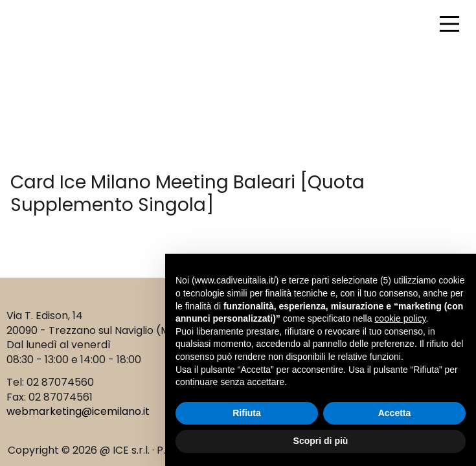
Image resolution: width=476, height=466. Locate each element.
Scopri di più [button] (321, 441)
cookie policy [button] (400, 318)
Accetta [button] (395, 413)
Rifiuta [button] (247, 413)
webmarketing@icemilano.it (78, 411)
